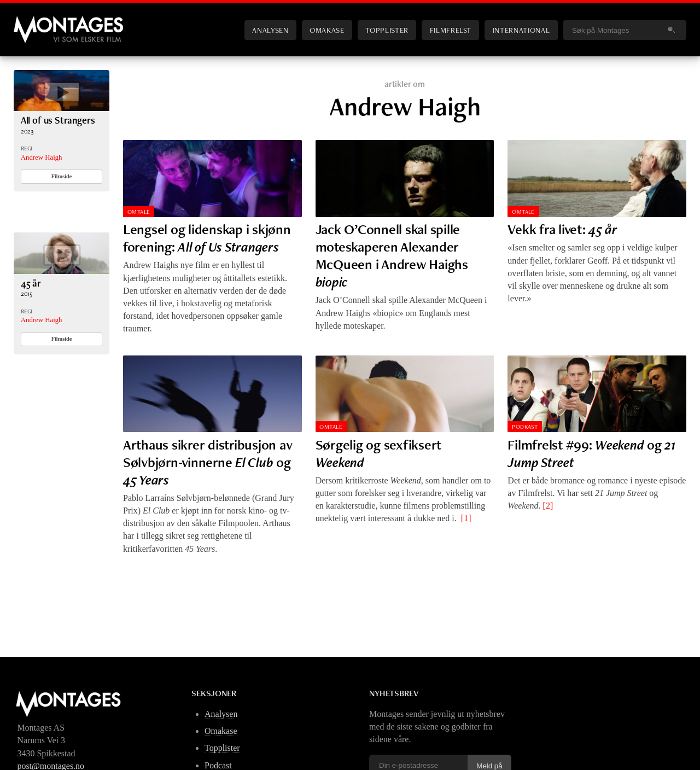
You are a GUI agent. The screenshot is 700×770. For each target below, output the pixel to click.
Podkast (525, 427)
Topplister (387, 30)
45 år (31, 283)
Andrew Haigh (42, 157)
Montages (32, 21)
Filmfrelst (451, 30)
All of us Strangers (58, 120)
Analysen (270, 30)
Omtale (139, 212)
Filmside (62, 176)
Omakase (327, 30)
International (521, 30)
